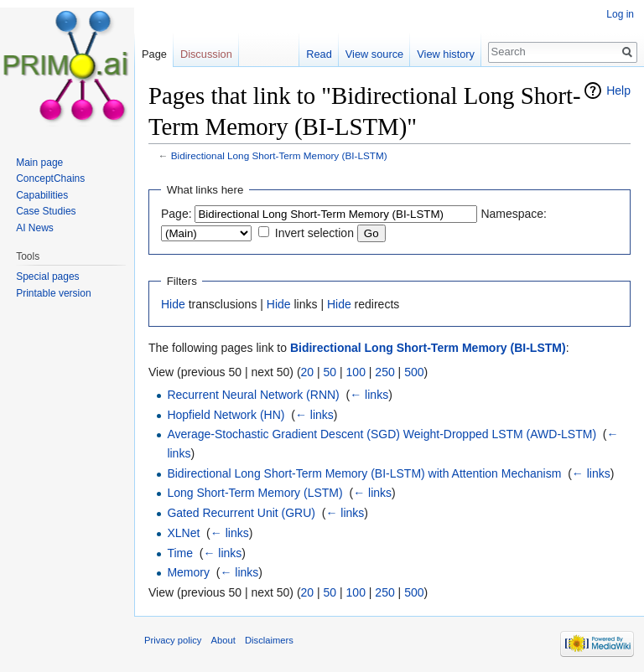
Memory (188, 572)
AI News (35, 228)
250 (384, 372)
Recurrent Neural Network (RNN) (253, 395)
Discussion (206, 54)
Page (154, 54)
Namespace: (514, 214)
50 (330, 372)
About (223, 640)
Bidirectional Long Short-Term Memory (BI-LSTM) (279, 155)
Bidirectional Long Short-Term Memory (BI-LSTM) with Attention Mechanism (364, 473)
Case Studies (46, 211)
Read (319, 54)
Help (618, 90)
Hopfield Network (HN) (226, 415)
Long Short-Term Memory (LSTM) (254, 493)
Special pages (47, 277)
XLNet (183, 533)
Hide (173, 304)
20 (308, 372)
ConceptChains (50, 178)
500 (414, 372)
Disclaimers (269, 640)
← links (369, 395)
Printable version (53, 293)
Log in (620, 14)
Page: (177, 214)
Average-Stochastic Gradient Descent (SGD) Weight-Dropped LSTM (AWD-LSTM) (382, 434)
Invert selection (314, 233)
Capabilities (42, 195)
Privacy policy (173, 640)
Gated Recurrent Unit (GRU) (241, 513)
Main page (39, 163)
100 (356, 372)
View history (446, 54)
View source (374, 54)
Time (180, 553)
